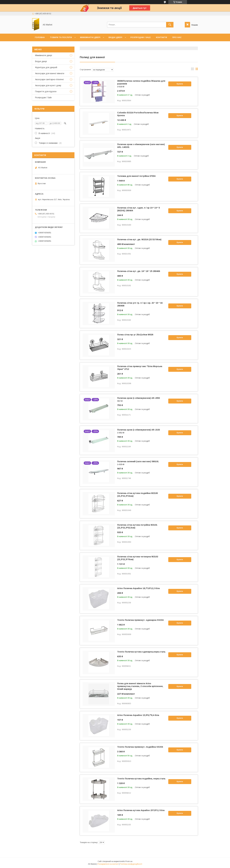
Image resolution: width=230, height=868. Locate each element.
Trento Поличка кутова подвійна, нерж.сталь (141, 779)
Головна (40, 37)
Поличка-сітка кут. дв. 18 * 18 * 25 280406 (139, 271)
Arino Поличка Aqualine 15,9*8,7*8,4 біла (138, 715)
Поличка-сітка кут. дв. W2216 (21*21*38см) (139, 239)
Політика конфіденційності (131, 864)
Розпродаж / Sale (141, 37)
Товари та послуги (61, 37)
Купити (180, 84)
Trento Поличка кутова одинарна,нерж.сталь (141, 652)
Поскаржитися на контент (108, 864)
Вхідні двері (115, 37)
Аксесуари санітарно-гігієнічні (49, 79)
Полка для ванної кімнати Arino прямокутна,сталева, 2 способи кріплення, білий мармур (140, 686)
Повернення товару (75, 45)
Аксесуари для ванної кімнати (50, 73)
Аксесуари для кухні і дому (48, 85)
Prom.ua (129, 861)
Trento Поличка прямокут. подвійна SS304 (140, 747)
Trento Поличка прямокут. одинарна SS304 (140, 620)
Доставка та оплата (46, 45)
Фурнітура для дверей (46, 67)
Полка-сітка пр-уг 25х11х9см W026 (135, 335)
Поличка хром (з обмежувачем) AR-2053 (139, 398)
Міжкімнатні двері (90, 37)
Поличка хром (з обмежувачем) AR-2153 (139, 430)
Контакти (161, 37)
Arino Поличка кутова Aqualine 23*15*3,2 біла (141, 810)
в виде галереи (192, 70)
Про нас (177, 37)
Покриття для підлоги (46, 91)
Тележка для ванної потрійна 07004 (136, 176)
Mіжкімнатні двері (44, 55)
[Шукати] (170, 25)
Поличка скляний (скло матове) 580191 (138, 461)
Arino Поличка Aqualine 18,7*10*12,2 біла (138, 588)
